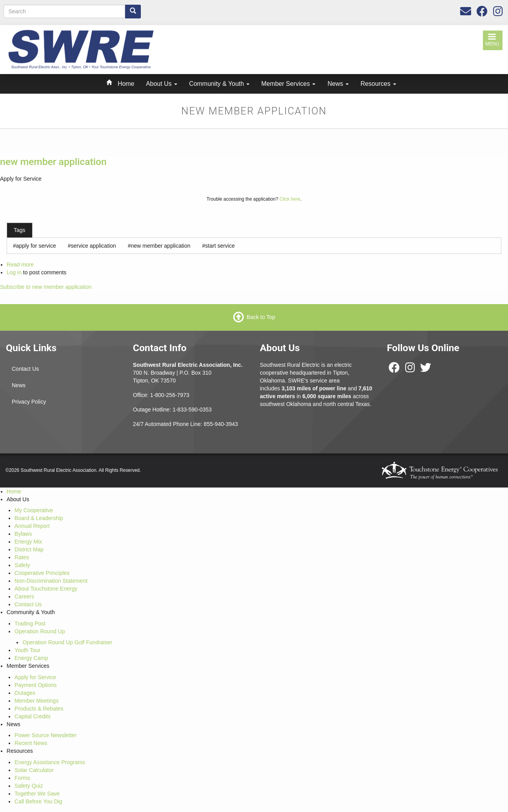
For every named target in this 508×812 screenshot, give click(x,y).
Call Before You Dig (38, 801)
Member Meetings (36, 701)
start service (220, 246)
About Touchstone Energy (46, 589)
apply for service (36, 246)
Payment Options (36, 685)
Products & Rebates (39, 709)
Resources (378, 84)
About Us (162, 84)
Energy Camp (31, 658)
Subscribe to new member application (46, 287)
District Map (29, 549)
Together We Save (37, 794)
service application (94, 246)
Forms (22, 778)
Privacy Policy (29, 402)
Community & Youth (219, 84)
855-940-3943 (221, 424)
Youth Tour (27, 650)
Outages (25, 693)
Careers (24, 596)
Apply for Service (35, 677)
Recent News (31, 743)
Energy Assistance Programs (50, 762)
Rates (22, 557)
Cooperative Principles (42, 573)
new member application (53, 162)
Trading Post (30, 623)
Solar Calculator (34, 770)
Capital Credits (33, 716)
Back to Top (261, 317)
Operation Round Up (40, 631)
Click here (290, 199)
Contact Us (25, 369)
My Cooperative (34, 510)
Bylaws (23, 534)
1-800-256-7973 (170, 395)
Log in (14, 272)
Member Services (288, 84)
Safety (22, 565)
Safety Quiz (29, 786)
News (338, 84)
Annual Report (32, 526)
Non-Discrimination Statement (51, 581)
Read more (20, 265)
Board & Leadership (39, 518)
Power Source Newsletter (46, 735)
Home (126, 84)
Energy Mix (28, 542)
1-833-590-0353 (192, 410)
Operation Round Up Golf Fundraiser (67, 642)
